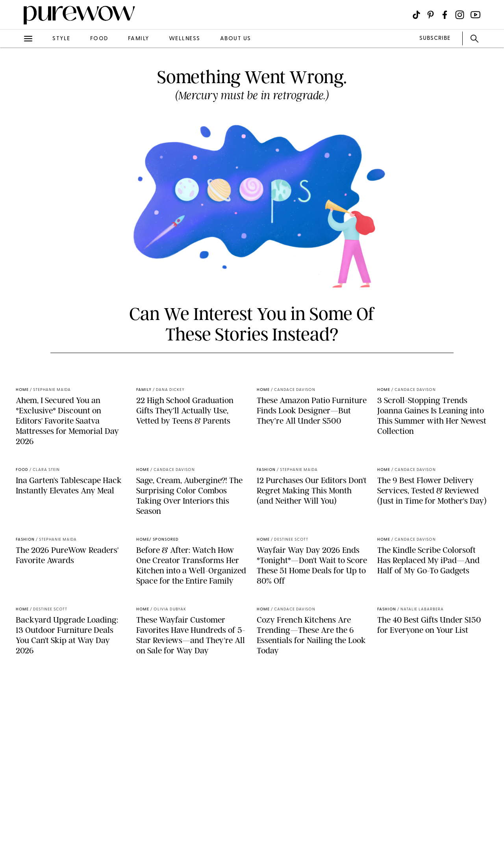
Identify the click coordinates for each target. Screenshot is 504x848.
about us (236, 39)
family (139, 39)
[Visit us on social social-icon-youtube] (475, 15)
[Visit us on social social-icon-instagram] (460, 15)
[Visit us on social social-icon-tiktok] (416, 15)
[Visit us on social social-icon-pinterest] (431, 15)
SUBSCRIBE (435, 38)
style (61, 39)
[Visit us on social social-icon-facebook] (445, 15)
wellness (185, 39)
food (99, 39)
